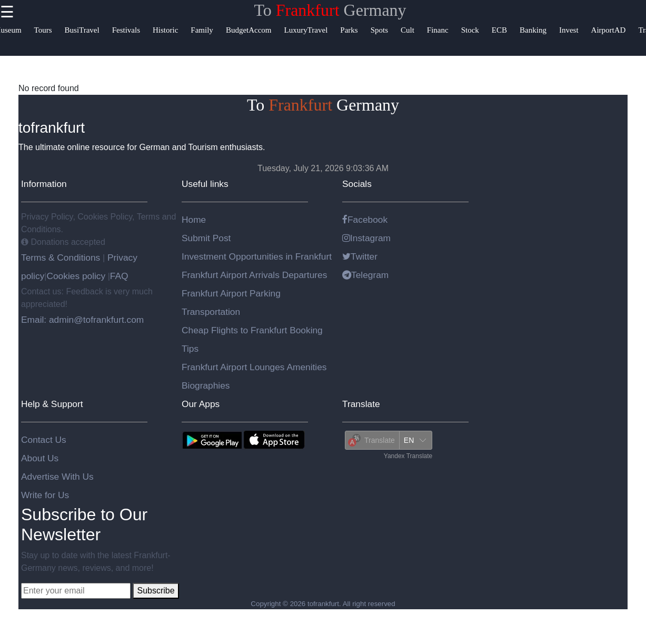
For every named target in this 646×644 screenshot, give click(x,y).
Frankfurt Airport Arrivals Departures (254, 275)
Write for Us (45, 495)
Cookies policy (76, 276)
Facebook (365, 220)
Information (44, 184)
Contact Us (44, 440)
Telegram (365, 275)
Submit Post (206, 238)
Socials (357, 184)
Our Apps (201, 404)
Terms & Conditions (62, 257)
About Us (40, 458)
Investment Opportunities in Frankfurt (257, 256)
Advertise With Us (57, 477)
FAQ (119, 276)
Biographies (206, 385)
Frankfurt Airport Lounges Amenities (254, 367)
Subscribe (156, 591)
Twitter (360, 256)
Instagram (366, 238)
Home (194, 220)
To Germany (330, 10)
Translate (361, 404)
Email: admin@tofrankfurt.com (82, 320)
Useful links (205, 184)
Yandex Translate (408, 456)
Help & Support (52, 404)
